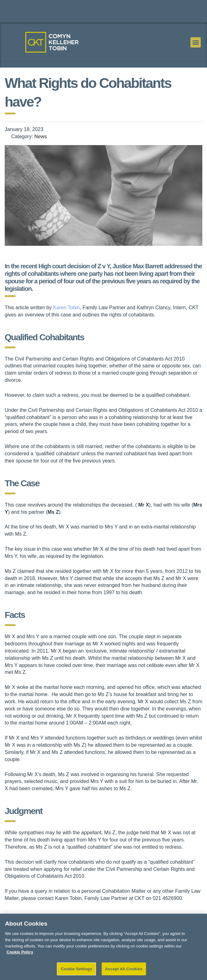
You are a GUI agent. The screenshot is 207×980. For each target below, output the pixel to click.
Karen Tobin (66, 308)
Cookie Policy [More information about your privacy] (20, 957)
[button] (196, 42)
